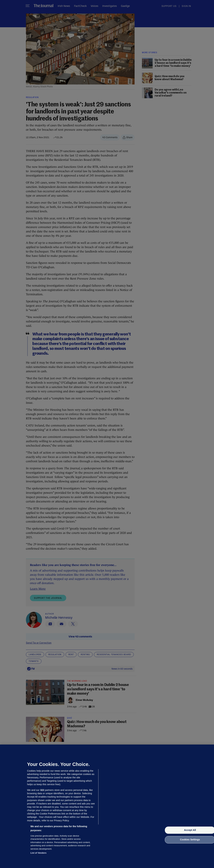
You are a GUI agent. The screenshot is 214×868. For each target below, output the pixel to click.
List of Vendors (38, 853)
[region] (107, 806)
